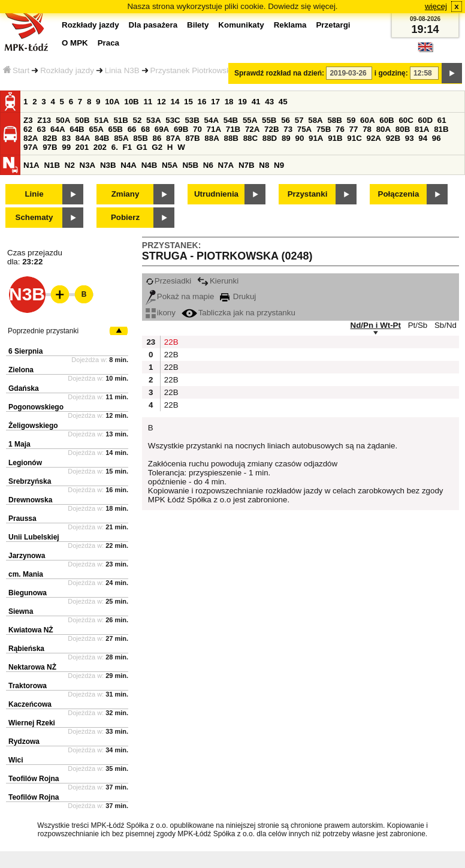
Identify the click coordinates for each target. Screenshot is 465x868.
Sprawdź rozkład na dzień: (279, 73)
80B (403, 129)
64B (77, 129)
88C (250, 138)
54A (212, 120)
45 (283, 102)
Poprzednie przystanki (43, 331)
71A (214, 129)
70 (197, 129)
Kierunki (218, 281)
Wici (16, 760)
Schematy (34, 217)
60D (425, 120)
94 (423, 138)
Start (16, 70)
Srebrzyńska (30, 481)
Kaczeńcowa (30, 704)
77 (354, 129)
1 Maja (19, 444)
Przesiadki (168, 281)
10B (131, 102)
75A (304, 129)
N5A (170, 165)
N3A (88, 165)
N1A (31, 165)
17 (215, 102)
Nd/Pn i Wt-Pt (376, 325)
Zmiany (126, 194)
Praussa (22, 519)
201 (82, 147)
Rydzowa (24, 742)
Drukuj (238, 296)
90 (299, 138)
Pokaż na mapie (180, 296)
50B (82, 120)
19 (242, 102)
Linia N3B (122, 70)
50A (63, 120)
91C (354, 138)
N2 (70, 165)
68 (145, 129)
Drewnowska (30, 500)
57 (299, 120)
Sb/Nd (446, 325)
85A (121, 138)
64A (58, 129)
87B (192, 138)
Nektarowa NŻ (32, 667)
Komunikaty (241, 25)
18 (229, 102)
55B (269, 120)
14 (175, 102)
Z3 (28, 120)
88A (212, 138)
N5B (190, 165)
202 (100, 147)
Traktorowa (28, 686)
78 (367, 129)
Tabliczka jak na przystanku (238, 313)
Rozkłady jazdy (67, 70)
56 (286, 120)
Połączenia (399, 194)
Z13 (44, 120)
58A (315, 120)
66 (132, 129)
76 (340, 129)
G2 (157, 147)
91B (335, 138)
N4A (129, 165)
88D (270, 138)
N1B (52, 165)
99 (66, 147)
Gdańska (24, 388)
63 (42, 129)
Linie (34, 194)
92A (373, 138)
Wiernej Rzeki (32, 723)
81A (422, 129)
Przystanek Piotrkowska (193, 70)
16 (202, 102)
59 (351, 120)
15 (188, 102)
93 (410, 138)
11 (148, 102)
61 (442, 120)
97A (31, 147)
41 (256, 102)
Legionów (25, 463)
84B (102, 138)
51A (101, 120)
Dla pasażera (153, 25)
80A (384, 129)
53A (153, 120)
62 (28, 129)
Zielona (21, 370)
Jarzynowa (27, 556)
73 (288, 129)
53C (173, 120)
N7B (247, 165)
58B (334, 120)
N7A (226, 165)
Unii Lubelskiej (34, 537)
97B (50, 147)
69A (162, 129)
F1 (128, 147)
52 (138, 120)
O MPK (75, 43)
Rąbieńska (26, 649)
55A (250, 120)
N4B (150, 165)
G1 (142, 147)
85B (140, 138)
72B (271, 129)
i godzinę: (391, 73)
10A (112, 102)
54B (231, 120)
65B (116, 129)
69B (181, 129)
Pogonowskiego (36, 407)
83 (66, 138)
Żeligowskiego (33, 426)
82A (31, 138)
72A (252, 129)
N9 (279, 165)
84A (83, 138)
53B (192, 120)
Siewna (21, 611)
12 (161, 102)
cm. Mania (26, 574)
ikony (161, 313)
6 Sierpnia (25, 351)
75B (324, 129)
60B (387, 120)
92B (393, 138)
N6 (208, 165)
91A (316, 138)
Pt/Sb (418, 325)
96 (437, 138)
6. (115, 147)
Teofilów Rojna (34, 779)
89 (286, 138)
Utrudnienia (216, 194)
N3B (108, 165)
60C (406, 120)
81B (441, 129)
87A (173, 138)
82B (50, 138)
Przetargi (333, 25)
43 (269, 102)
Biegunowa (28, 593)
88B (231, 138)
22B (170, 342)
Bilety (198, 25)
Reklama (290, 25)
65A (96, 129)
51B (120, 120)
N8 (264, 165)
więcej (436, 6)
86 (157, 138)
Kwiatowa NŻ (31, 630)
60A (367, 120)
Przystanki (308, 194)
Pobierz (125, 217)
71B (233, 129)
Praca (108, 43)
